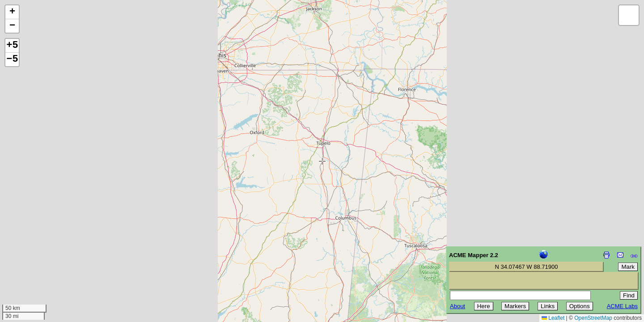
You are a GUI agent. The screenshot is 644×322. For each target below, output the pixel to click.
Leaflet (553, 318)
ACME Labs (622, 306)
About (458, 306)
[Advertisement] (47, 258)
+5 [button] (12, 46)
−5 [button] (12, 59)
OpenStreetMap (593, 318)
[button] (12, 12)
